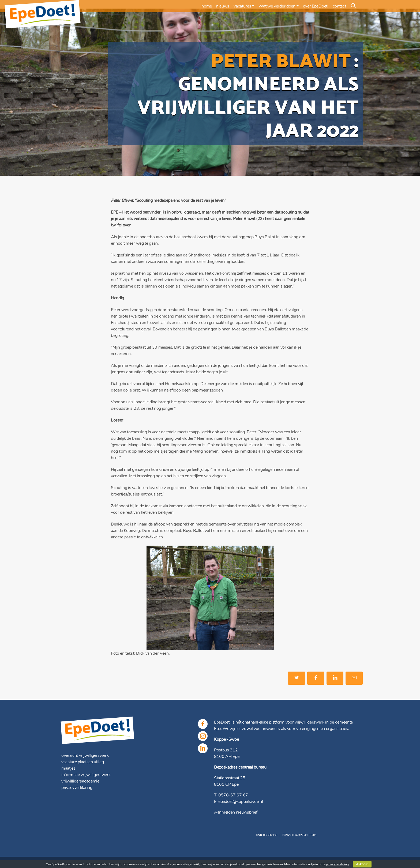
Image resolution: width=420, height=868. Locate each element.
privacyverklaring (77, 788)
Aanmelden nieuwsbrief (236, 812)
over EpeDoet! (316, 6)
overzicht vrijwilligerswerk (85, 755)
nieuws (223, 6)
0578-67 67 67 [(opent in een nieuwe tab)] (233, 795)
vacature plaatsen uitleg (82, 762)
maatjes (68, 768)
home (207, 6)
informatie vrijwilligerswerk (86, 775)
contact (339, 6)
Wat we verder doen (277, 6)
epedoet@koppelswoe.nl (241, 802)
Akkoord (362, 864)
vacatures (242, 6)
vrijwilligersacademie (80, 781)
